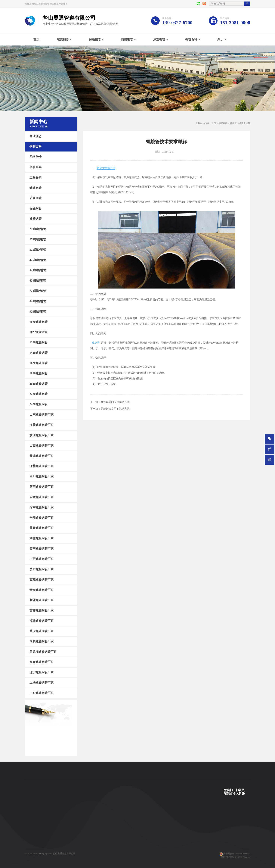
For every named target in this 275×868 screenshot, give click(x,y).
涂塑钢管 (159, 39)
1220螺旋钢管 (39, 342)
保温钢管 (95, 39)
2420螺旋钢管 (39, 404)
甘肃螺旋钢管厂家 (42, 528)
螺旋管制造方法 (106, 168)
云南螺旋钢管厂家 (42, 549)
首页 (36, 39)
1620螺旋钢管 (39, 363)
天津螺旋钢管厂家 (42, 456)
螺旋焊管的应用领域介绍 (115, 402)
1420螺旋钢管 (39, 353)
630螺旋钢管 (38, 281)
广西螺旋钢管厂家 (42, 559)
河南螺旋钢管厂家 (42, 507)
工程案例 (36, 178)
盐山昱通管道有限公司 (64, 854)
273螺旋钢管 (38, 239)
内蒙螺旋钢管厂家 (42, 641)
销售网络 (36, 167)
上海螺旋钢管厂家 (42, 683)
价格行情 (36, 157)
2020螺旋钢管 (39, 384)
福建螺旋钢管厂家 (42, 621)
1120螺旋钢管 (38, 332)
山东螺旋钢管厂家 (42, 415)
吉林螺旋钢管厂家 (42, 610)
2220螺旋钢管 (39, 394)
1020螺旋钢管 (39, 322)
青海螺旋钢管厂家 (42, 590)
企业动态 (36, 136)
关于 (220, 39)
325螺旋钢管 (38, 250)
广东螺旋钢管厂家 (42, 693)
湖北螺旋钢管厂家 (42, 538)
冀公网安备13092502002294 (237, 854)
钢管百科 (191, 39)
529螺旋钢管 (38, 270)
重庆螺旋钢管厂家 (42, 631)
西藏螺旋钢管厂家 (42, 580)
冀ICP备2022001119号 (232, 857)
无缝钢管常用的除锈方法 (115, 409)
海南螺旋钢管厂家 (42, 662)
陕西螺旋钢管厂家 (42, 487)
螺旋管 (96, 343)
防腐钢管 (127, 39)
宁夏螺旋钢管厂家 (42, 518)
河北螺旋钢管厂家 (42, 466)
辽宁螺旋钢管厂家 (42, 672)
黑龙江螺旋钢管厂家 (43, 652)
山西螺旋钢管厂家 (42, 446)
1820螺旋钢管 (39, 373)
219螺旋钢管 (38, 229)
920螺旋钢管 (38, 312)
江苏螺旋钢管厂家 (42, 425)
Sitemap (247, 857)
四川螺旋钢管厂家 (42, 476)
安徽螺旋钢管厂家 (42, 497)
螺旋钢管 (63, 39)
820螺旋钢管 (38, 301)
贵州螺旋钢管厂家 (42, 569)
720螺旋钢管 (38, 291)
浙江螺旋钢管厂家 (42, 435)
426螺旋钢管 (38, 260)
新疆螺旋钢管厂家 (42, 600)
